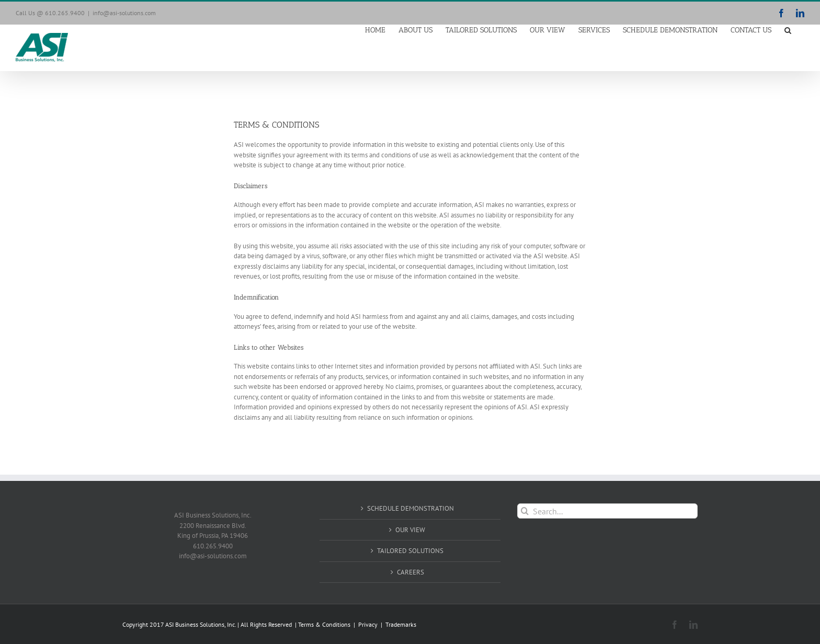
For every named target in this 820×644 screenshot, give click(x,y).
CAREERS (411, 572)
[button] (788, 30)
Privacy (368, 624)
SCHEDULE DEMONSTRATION (411, 508)
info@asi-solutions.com (124, 13)
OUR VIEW (410, 530)
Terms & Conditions (325, 624)
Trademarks (401, 624)
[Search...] (607, 511)
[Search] (525, 511)
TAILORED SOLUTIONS (410, 551)
